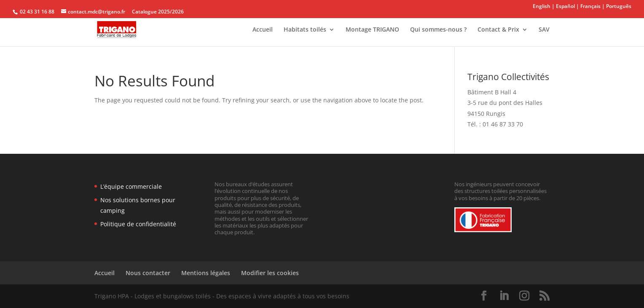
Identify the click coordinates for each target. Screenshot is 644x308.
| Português (617, 6)
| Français (588, 6)
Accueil (263, 30)
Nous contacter (148, 273)
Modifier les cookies (270, 273)
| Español (563, 6)
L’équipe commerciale (131, 186)
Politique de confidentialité (138, 224)
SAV (544, 30)
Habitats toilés (305, 30)
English (542, 6)
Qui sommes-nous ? (438, 30)
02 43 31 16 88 (36, 12)
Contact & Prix (498, 30)
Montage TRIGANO (372, 30)
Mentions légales (206, 273)
